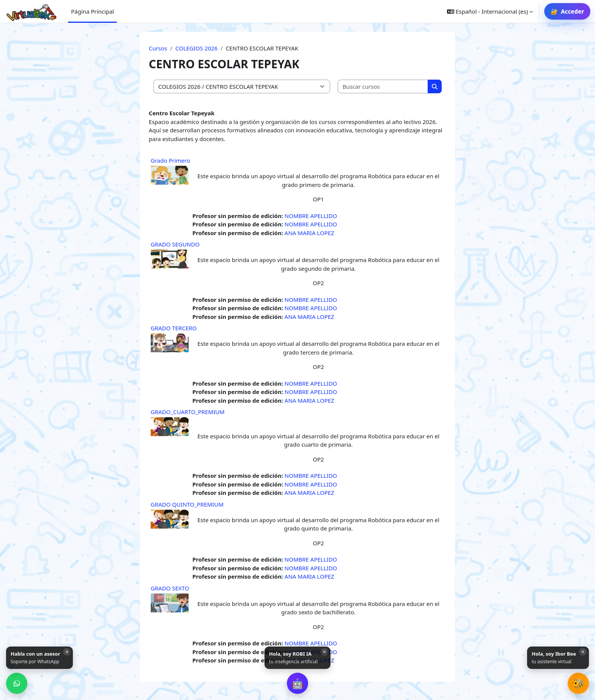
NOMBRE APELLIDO (311, 216)
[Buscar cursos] (383, 87)
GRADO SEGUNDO (175, 244)
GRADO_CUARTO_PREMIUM (188, 412)
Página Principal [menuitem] (92, 11)
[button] (297, 683)
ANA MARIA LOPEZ (309, 233)
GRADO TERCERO (174, 328)
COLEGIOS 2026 (196, 48)
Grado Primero (170, 160)
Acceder (572, 11)
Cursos (158, 48)
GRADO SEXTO (170, 588)
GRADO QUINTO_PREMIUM (187, 504)
